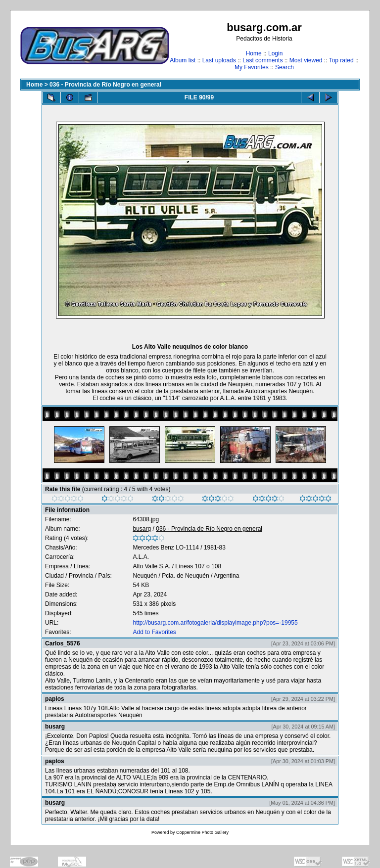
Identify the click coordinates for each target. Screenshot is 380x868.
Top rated (341, 60)
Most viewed (306, 60)
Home (254, 53)
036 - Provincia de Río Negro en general (105, 85)
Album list (183, 60)
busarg (142, 529)
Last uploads (219, 60)
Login (275, 53)
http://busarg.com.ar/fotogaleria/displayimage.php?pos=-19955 (215, 623)
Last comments (262, 60)
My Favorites (252, 67)
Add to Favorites (154, 632)
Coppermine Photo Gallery (202, 832)
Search (285, 67)
